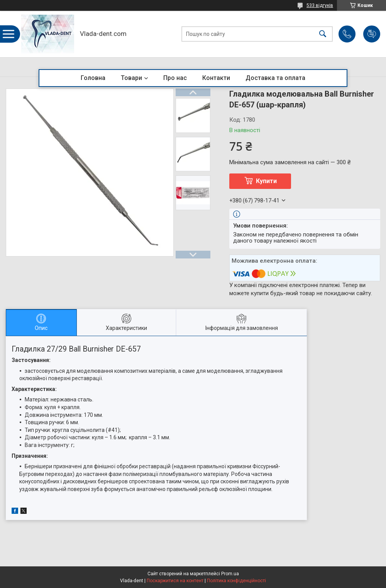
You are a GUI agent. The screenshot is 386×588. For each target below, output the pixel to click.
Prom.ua (230, 574)
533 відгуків (320, 5)
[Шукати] (323, 34)
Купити (266, 181)
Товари (131, 78)
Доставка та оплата (275, 78)
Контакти (216, 78)
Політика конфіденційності (236, 581)
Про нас (175, 78)
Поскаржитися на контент (175, 581)
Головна (93, 78)
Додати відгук (372, 34)
